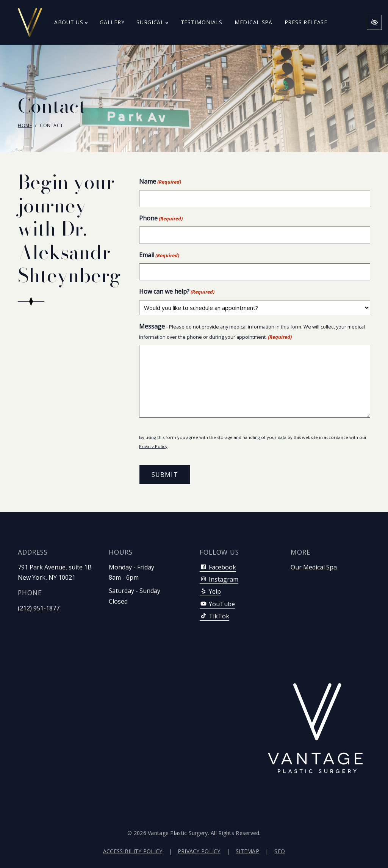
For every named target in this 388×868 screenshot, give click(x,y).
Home (25, 125)
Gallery (112, 22)
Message (252, 332)
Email (159, 255)
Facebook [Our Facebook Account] (218, 567)
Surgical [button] (152, 22)
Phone (161, 218)
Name (160, 182)
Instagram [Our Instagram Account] (219, 579)
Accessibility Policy (133, 851)
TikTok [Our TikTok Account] (214, 616)
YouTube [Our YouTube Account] (217, 604)
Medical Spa (253, 22)
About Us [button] (71, 22)
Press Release (306, 22)
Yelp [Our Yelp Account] (210, 591)
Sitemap (247, 851)
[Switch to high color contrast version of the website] (374, 22)
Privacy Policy (153, 446)
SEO (280, 851)
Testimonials (202, 22)
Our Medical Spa (314, 567)
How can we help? (177, 292)
